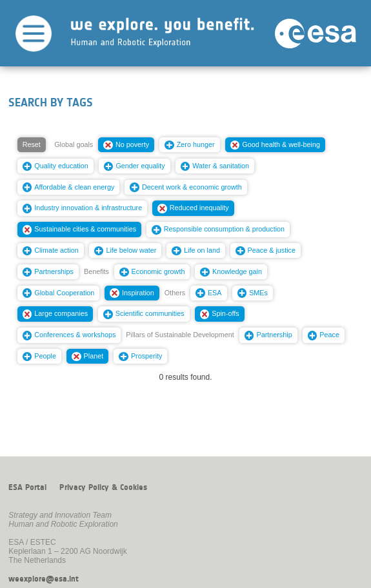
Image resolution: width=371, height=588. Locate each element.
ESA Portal (27, 487)
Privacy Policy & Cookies (103, 487)
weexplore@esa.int (44, 579)
